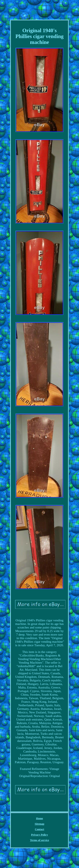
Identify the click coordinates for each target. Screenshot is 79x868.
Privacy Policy (40, 835)
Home (39, 818)
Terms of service (39, 840)
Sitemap (40, 824)
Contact (39, 829)
